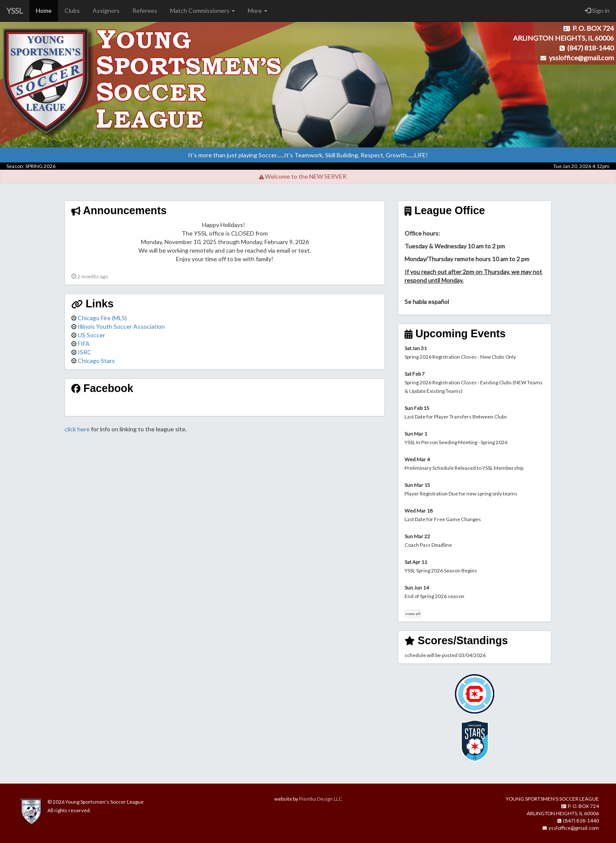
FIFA (84, 343)
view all (413, 613)
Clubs (72, 10)
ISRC (85, 352)
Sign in (597, 10)
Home (44, 10)
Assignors (106, 10)
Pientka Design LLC (321, 799)
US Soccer (91, 335)
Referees (145, 10)
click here (77, 429)
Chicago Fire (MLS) (102, 318)
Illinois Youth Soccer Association (121, 326)
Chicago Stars (96, 361)
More (258, 10)
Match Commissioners (202, 10)
